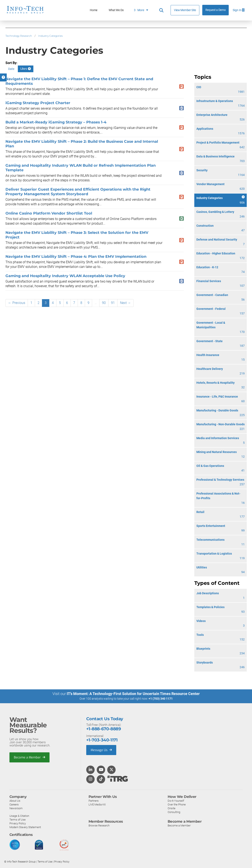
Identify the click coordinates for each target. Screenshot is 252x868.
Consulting (174, 812)
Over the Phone (177, 804)
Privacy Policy (18, 823)
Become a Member (30, 757)
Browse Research (99, 825)
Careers (14, 804)
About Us (15, 801)
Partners (94, 801)
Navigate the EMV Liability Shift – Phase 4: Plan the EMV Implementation (76, 256)
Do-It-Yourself (176, 801)
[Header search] (161, 10)
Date (11, 69)
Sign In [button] (239, 10)
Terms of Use (18, 819)
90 (104, 303)
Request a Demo (216, 10)
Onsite (172, 808)
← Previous (17, 303)
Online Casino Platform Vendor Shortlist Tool (49, 213)
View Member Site (185, 10)
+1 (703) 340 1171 (161, 699)
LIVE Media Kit (97, 804)
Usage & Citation (19, 816)
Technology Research (19, 36)
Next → (125, 303)
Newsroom (16, 808)
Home (94, 10)
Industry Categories (50, 36)
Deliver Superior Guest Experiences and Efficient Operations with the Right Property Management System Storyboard (78, 192)
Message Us (102, 750)
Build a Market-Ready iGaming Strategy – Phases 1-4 (56, 122)
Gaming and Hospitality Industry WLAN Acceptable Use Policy (65, 276)
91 (113, 303)
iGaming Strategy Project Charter (38, 103)
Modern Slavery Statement (25, 827)
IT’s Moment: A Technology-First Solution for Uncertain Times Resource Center (133, 694)
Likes (26, 69)
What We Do (116, 10)
